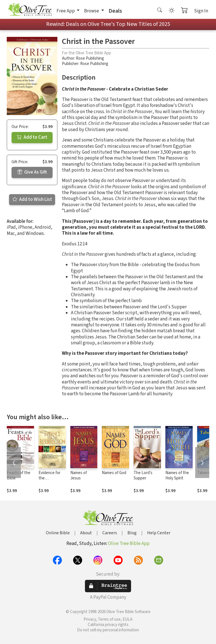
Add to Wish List (32, 199)
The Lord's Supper (143, 475)
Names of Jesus (79, 475)
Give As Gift (32, 172)
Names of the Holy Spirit (177, 475)
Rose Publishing (90, 58)
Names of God (114, 473)
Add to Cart (32, 137)
